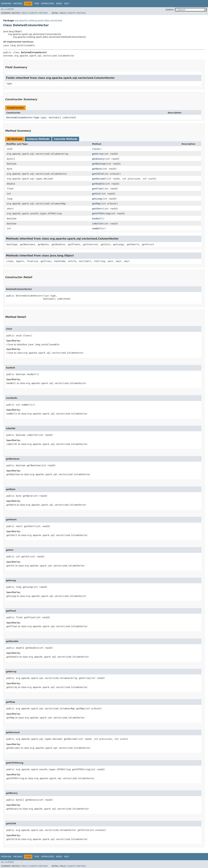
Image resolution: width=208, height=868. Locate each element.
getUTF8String (101, 214)
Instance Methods (38, 139)
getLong (97, 199)
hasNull (97, 219)
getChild (98, 174)
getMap (96, 204)
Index (59, 4)
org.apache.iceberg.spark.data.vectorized (38, 21)
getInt (96, 194)
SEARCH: (170, 10)
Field (24, 13)
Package (18, 4)
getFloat (98, 189)
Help (67, 4)
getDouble (98, 184)
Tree (37, 4)
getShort (98, 209)
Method (43, 13)
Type (37, 117)
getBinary (98, 159)
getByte (97, 169)
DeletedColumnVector (19, 117)
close (96, 149)
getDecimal (99, 179)
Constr (33, 13)
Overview (6, 4)
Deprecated (48, 4)
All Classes (7, 9)
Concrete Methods (66, 139)
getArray (98, 154)
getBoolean (99, 164)
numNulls (98, 228)
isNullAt (98, 224)
